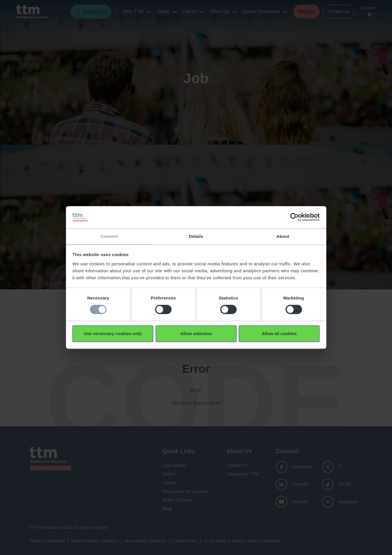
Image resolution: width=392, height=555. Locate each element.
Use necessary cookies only (113, 334)
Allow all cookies (279, 334)
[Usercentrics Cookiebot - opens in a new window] (294, 217)
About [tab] (283, 236)
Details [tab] (196, 236)
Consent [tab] (109, 236)
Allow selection (196, 334)
